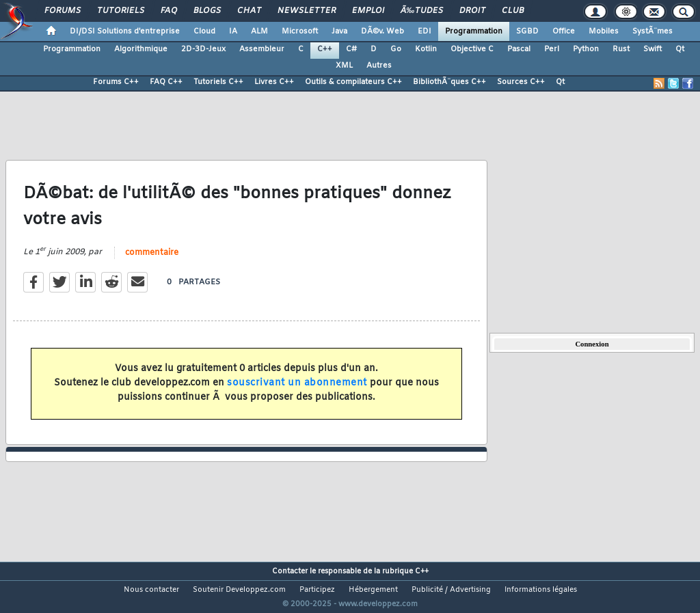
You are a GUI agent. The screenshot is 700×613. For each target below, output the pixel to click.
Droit (472, 11)
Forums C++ (116, 82)
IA (233, 31)
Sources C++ (521, 82)
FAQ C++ (166, 82)
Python (586, 49)
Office (564, 31)
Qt (680, 49)
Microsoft (300, 31)
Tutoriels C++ (218, 82)
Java (339, 31)
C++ (325, 49)
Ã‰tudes (422, 11)
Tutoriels (121, 11)
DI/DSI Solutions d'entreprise (125, 31)
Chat (249, 11)
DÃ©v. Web (382, 31)
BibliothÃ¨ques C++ (449, 82)
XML (344, 66)
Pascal (519, 49)
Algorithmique (141, 49)
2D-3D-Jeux (203, 49)
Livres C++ (274, 82)
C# (351, 49)
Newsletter (307, 11)
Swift (652, 49)
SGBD (527, 31)
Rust (621, 49)
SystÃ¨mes (652, 31)
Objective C (472, 49)
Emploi (368, 11)
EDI (425, 31)
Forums (63, 11)
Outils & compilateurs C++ (353, 82)
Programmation (474, 31)
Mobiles (604, 31)
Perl (552, 49)
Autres (379, 66)
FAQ (169, 11)
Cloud (204, 31)
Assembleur (262, 49)
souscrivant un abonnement (297, 392)
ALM (259, 31)
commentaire (152, 261)
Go (396, 49)
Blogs (207, 11)
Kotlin (426, 49)
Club (513, 11)
